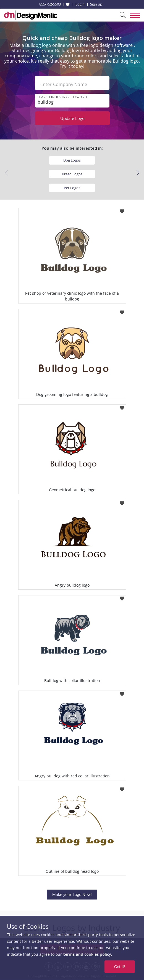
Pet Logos (72, 188)
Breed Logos (72, 174)
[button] (138, 173)
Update (72, 118)
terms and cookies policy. (88, 954)
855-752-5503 (50, 4)
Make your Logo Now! (72, 894)
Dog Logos (72, 160)
